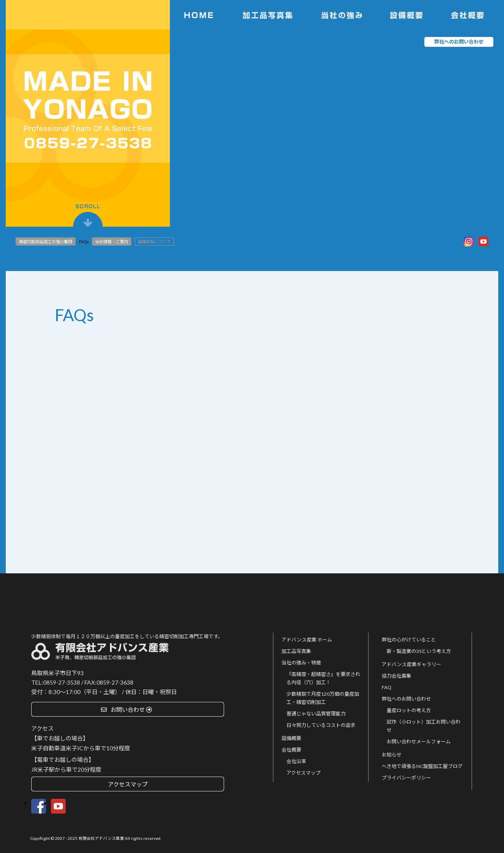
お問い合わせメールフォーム (419, 741)
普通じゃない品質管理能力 (316, 714)
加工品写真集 (296, 651)
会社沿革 (296, 761)
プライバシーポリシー (406, 778)
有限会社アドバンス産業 (101, 838)
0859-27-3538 (62, 682)
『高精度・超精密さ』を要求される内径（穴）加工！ (323, 678)
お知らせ (392, 755)
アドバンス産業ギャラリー (411, 664)
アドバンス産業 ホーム (307, 640)
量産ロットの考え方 (409, 710)
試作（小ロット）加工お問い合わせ (424, 726)
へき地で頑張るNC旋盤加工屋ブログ (422, 766)
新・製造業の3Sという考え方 (419, 651)
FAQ (387, 687)
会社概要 (291, 750)
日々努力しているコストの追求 (321, 725)
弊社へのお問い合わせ (406, 699)
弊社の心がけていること (409, 640)
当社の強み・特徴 (301, 663)
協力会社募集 (396, 676)
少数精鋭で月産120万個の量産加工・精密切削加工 (323, 698)
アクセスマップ (304, 773)
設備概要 (291, 738)
